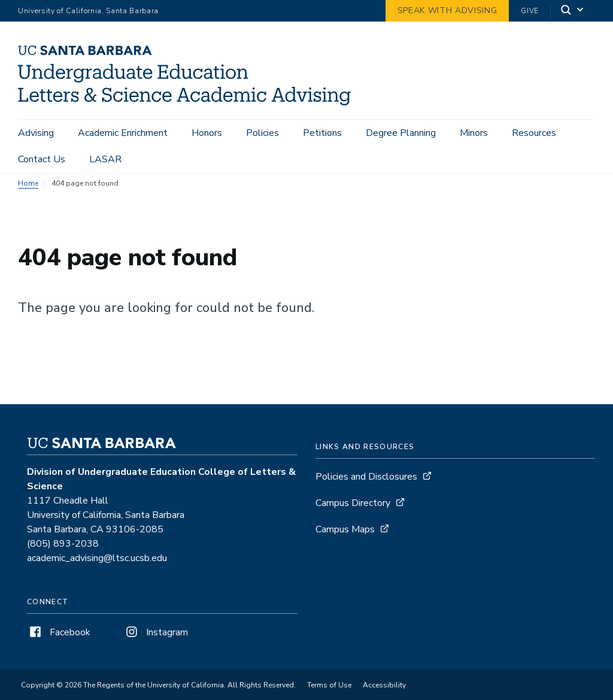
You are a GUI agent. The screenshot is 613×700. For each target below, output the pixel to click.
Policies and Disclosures (366, 483)
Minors (474, 133)
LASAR (105, 159)
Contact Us (42, 159)
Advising (36, 133)
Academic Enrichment (123, 133)
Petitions (322, 133)
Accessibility (384, 691)
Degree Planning (401, 133)
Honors (207, 133)
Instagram (156, 638)
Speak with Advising (447, 10)
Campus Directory (353, 509)
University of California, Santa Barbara (88, 11)
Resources (534, 133)
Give (530, 11)
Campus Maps (345, 535)
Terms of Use (329, 691)
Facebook (59, 638)
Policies (263, 133)
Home (28, 189)
